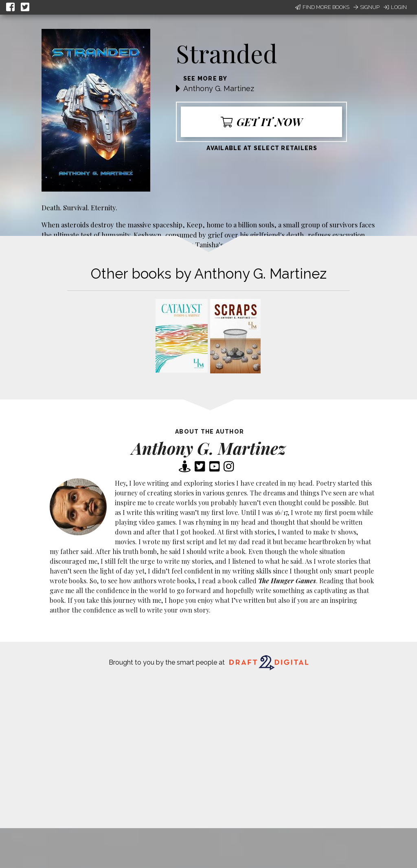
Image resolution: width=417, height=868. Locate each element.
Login (395, 7)
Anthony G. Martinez (219, 88)
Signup (367, 7)
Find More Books (322, 7)
